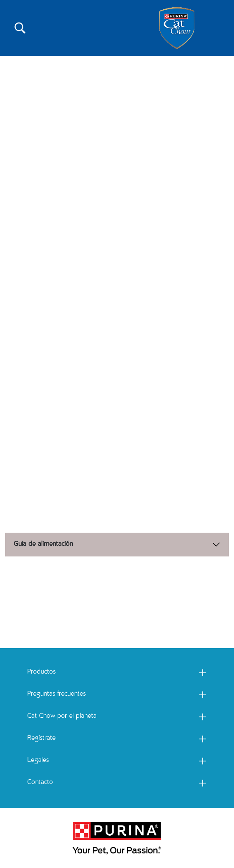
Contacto (40, 783)
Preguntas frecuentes (56, 694)
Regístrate (41, 739)
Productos (41, 672)
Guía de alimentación (43, 545)
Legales (38, 761)
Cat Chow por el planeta (62, 716)
